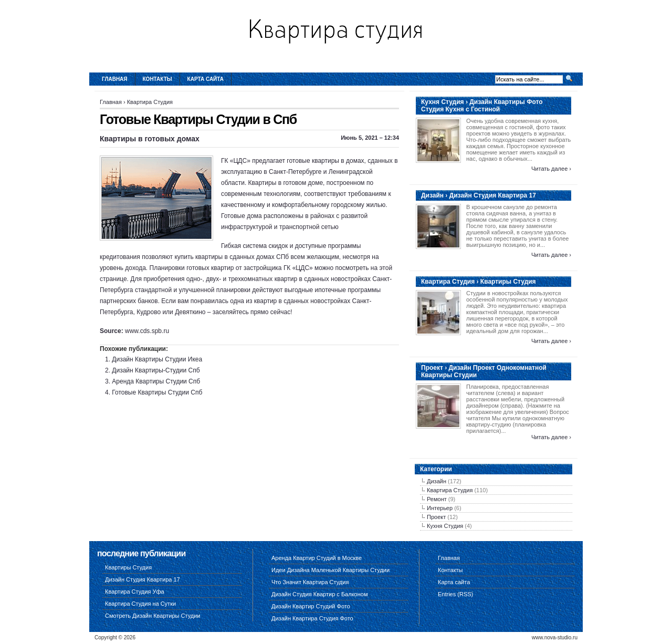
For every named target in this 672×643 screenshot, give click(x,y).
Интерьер (440, 508)
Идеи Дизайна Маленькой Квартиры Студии (330, 570)
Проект (436, 517)
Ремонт (437, 499)
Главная (115, 79)
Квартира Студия (150, 102)
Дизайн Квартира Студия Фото (312, 618)
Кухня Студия (445, 526)
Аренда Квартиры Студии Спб (156, 381)
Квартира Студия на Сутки (140, 604)
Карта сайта (206, 79)
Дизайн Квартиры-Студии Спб (156, 370)
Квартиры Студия (128, 567)
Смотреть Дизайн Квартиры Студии (153, 616)
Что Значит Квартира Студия (310, 582)
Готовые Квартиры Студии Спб (157, 392)
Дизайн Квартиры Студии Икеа (157, 359)
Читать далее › (551, 169)
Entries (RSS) (455, 594)
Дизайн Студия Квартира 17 (143, 579)
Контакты (157, 79)
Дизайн (437, 481)
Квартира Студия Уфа (135, 592)
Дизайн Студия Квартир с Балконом (319, 594)
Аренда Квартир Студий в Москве (317, 558)
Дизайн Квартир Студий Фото (311, 606)
